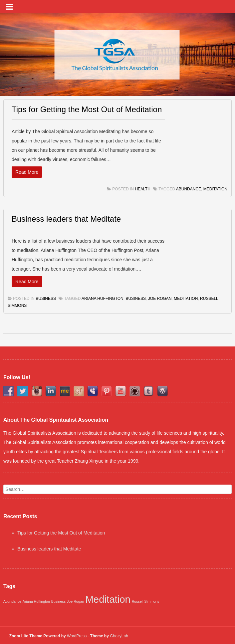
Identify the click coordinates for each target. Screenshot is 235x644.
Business (46, 299)
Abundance (189, 189)
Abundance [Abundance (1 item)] (12, 601)
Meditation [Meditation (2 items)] (108, 599)
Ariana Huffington (103, 299)
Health (142, 189)
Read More (27, 172)
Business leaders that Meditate (66, 219)
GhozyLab (119, 636)
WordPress (77, 636)
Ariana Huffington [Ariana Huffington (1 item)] (36, 601)
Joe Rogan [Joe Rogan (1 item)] (76, 601)
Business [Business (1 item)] (58, 601)
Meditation (215, 189)
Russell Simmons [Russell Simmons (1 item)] (145, 601)
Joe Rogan (160, 299)
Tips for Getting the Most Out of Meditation (87, 109)
